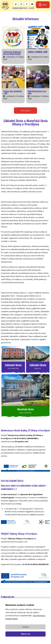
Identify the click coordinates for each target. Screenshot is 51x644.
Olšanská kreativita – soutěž (23, 8)
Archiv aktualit (26, 111)
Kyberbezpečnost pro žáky (37, 92)
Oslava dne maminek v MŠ (12, 92)
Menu (45, 5)
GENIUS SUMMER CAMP (38, 52)
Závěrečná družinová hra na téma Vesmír (12, 53)
